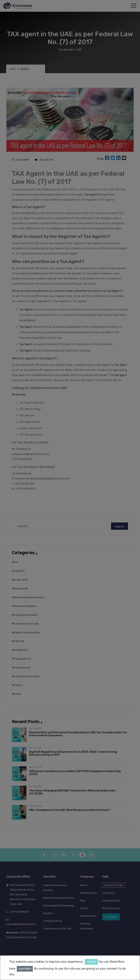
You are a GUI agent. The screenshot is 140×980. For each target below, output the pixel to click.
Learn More (25, 969)
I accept (91, 962)
